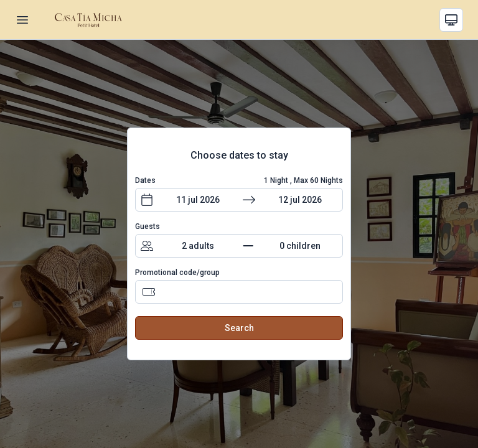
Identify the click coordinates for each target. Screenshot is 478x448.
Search (239, 328)
